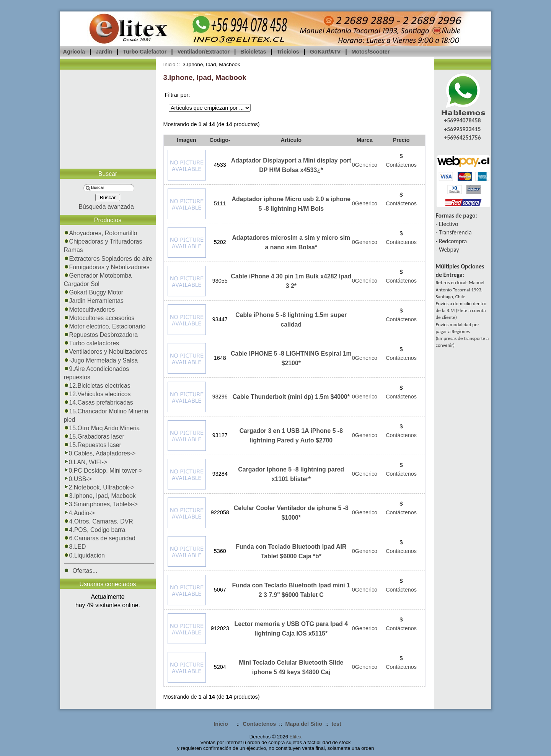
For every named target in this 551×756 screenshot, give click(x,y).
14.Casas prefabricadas (99, 402)
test (336, 724)
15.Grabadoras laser (94, 437)
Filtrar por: (178, 95)
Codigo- (220, 140)
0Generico (365, 165)
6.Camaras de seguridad (100, 538)
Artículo (291, 140)
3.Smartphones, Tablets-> (101, 504)
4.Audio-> (79, 513)
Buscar (108, 174)
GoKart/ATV (325, 52)
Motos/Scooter (370, 52)
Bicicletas (253, 52)
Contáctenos (401, 165)
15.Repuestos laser (93, 445)
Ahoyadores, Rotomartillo (101, 233)
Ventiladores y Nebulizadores (106, 352)
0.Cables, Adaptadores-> (100, 453)
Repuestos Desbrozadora (101, 335)
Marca (365, 140)
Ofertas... (81, 571)
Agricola (74, 52)
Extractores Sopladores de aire (108, 259)
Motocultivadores (90, 310)
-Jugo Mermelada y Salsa (101, 360)
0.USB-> (78, 479)
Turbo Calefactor (145, 52)
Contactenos (259, 724)
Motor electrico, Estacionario (105, 326)
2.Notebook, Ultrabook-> (99, 487)
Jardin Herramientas (94, 301)
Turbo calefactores (92, 343)
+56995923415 (462, 129)
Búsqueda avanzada (106, 207)
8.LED (75, 547)
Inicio (170, 64)
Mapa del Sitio (304, 724)
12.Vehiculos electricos (97, 394)
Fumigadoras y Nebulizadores (107, 267)
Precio (401, 140)
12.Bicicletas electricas (97, 386)
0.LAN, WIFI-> (86, 462)
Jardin (104, 52)
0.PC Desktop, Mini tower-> (103, 471)
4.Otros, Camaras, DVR (99, 521)
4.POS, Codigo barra (95, 530)
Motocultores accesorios (99, 318)
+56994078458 (462, 120)
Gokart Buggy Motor (94, 292)
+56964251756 (462, 137)
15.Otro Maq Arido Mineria (102, 428)
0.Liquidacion (84, 555)
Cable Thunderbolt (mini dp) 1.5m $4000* (291, 397)
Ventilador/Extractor (203, 52)
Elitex (295, 737)
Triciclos (288, 52)
